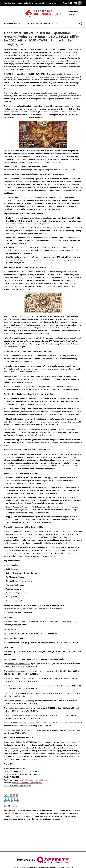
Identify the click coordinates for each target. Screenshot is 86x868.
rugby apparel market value (24, 715)
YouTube (27, 786)
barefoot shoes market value (19, 708)
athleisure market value (17, 730)
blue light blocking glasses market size (23, 723)
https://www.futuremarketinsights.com (27, 783)
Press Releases (37, 24)
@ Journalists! (24, 24)
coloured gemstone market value (26, 671)
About (58, 24)
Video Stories (49, 24)
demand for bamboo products (19, 678)
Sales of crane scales (12, 693)
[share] (80, 24)
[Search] (75, 24)
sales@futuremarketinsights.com (34, 780)
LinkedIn (8, 786)
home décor (41, 162)
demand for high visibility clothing (21, 701)
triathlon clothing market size (19, 664)
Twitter (15, 786)
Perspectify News (11, 24)
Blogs (21, 786)
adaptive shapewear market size (21, 686)
